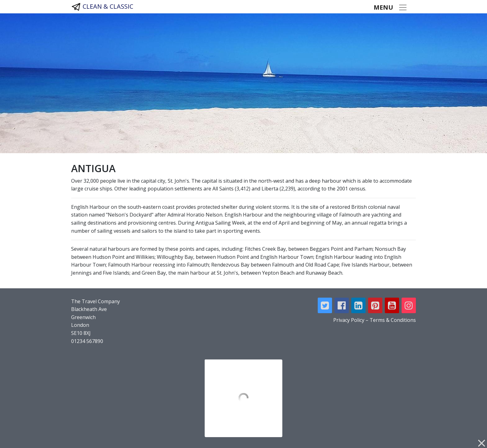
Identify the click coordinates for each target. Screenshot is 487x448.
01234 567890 (87, 341)
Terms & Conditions (393, 320)
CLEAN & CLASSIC (102, 7)
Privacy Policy (349, 320)
